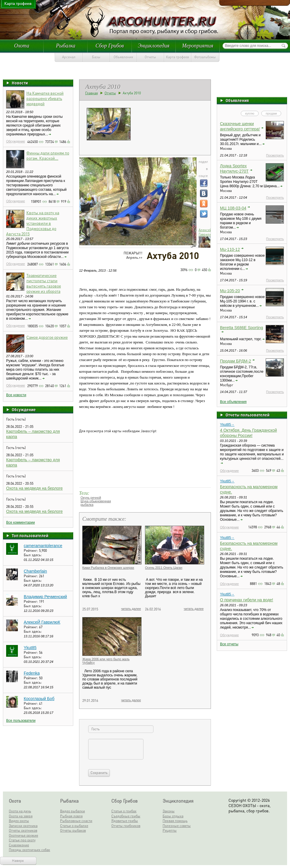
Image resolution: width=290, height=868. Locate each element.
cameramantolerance (43, 546)
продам (271, 113)
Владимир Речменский (45, 597)
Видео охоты (19, 821)
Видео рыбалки (72, 811)
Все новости (16, 395)
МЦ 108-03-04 (233, 208)
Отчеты (150, 57)
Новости (20, 83)
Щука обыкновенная (96, 501)
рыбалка (87, 505)
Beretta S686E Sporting (242, 328)
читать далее (131, 609)
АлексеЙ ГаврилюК (42, 622)
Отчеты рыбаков (73, 830)
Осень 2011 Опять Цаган (164, 568)
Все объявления (233, 402)
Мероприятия (198, 46)
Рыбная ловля (71, 816)
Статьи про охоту (22, 840)
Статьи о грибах (124, 811)
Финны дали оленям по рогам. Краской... (48, 155)
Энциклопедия (154, 46)
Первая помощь (175, 821)
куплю (250, 113)
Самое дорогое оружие (47, 337)
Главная (92, 93)
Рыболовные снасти (76, 821)
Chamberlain (35, 571)
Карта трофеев (178, 57)
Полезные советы (177, 826)
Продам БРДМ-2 (236, 361)
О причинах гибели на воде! (247, 600)
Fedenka (32, 673)
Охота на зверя (21, 816)
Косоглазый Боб (39, 699)
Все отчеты (229, 644)
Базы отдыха (173, 816)
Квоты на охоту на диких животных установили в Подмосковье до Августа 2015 (33, 223)
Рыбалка (66, 46)
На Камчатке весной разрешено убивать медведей (45, 98)
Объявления (123, 57)
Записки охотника (23, 826)
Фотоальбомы (205, 57)
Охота (22, 46)
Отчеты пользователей (248, 415)
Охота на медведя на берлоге (34, 488)
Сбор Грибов (110, 46)
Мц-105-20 (230, 291)
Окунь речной (91, 498)
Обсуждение (16, 141)
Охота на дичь (20, 811)
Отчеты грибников (126, 826)
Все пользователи (21, 721)
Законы (169, 811)
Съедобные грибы (126, 816)
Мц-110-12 (230, 249)
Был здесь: (33, 555)
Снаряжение (19, 845)
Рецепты (170, 830)
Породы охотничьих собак (29, 850)
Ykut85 (30, 648)
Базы (96, 57)
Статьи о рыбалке (74, 826)
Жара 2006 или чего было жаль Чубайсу (106, 661)
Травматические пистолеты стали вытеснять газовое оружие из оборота (44, 283)
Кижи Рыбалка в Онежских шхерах (108, 568)
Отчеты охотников (23, 830)
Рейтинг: (31, 550)
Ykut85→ (227, 425)
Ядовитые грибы (125, 821)
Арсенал (69, 57)
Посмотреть (275, 155)
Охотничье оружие (23, 835)
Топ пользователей (30, 535)
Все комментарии (21, 522)
